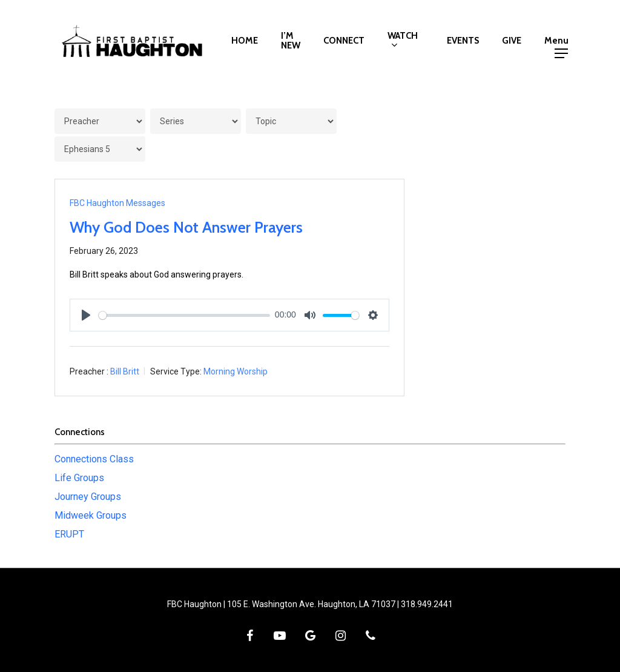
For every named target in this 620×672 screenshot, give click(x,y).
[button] (561, 41)
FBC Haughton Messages (117, 203)
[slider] (184, 315)
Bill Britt (125, 371)
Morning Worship (236, 371)
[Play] (86, 315)
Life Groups (79, 478)
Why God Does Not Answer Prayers (186, 227)
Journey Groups (88, 497)
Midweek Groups (91, 515)
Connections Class (94, 459)
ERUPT (69, 534)
